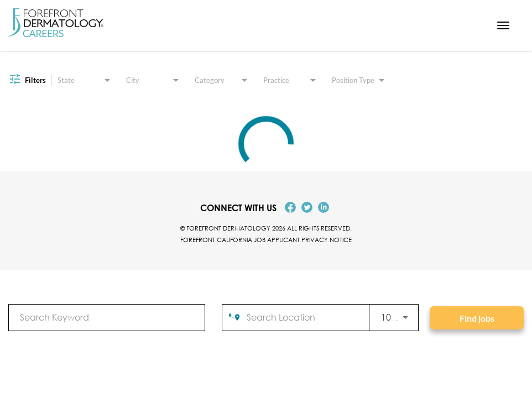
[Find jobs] (477, 318)
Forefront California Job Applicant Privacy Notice (266, 240)
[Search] (477, 318)
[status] (266, 144)
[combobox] (107, 317)
